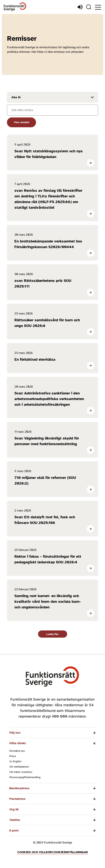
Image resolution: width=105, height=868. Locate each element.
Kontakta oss (17, 751)
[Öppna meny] (98, 7)
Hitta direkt (18, 743)
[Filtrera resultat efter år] (52, 97)
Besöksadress (19, 788)
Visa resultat (22, 122)
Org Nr (14, 809)
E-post (14, 830)
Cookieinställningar (70, 852)
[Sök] (89, 7)
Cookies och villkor (34, 852)
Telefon (15, 820)
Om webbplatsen (19, 767)
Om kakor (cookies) (21, 772)
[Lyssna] (80, 7)
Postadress (17, 799)
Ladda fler (52, 634)
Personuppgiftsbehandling (25, 777)
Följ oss (15, 733)
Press (13, 756)
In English (15, 761)
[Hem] (15, 7)
